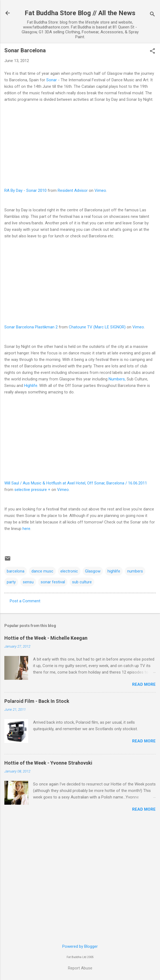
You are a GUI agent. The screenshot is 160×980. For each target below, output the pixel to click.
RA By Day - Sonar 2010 (25, 190)
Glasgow (93, 571)
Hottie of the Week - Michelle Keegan (46, 638)
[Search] (152, 15)
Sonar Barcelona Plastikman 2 (31, 327)
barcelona (16, 571)
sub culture (82, 582)
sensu (28, 582)
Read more (144, 684)
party (11, 582)
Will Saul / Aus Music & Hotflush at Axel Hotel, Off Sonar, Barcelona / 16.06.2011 (76, 483)
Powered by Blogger (80, 946)
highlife (114, 571)
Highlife (31, 386)
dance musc (42, 571)
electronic (69, 571)
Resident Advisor (73, 190)
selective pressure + (32, 490)
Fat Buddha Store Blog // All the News (80, 13)
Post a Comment (25, 601)
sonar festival (53, 582)
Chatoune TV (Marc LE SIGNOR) (97, 327)
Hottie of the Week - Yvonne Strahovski (48, 763)
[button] (152, 51)
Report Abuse (80, 968)
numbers (135, 571)
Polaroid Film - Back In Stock (37, 701)
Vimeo (100, 190)
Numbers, (117, 379)
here (26, 529)
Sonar (52, 80)
